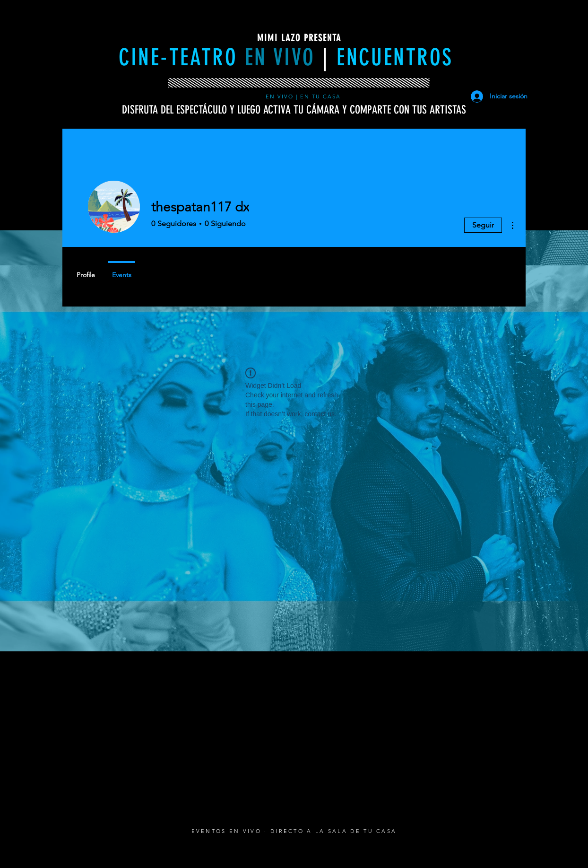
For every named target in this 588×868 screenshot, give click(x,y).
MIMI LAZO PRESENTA (299, 38)
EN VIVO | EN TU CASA (304, 96)
